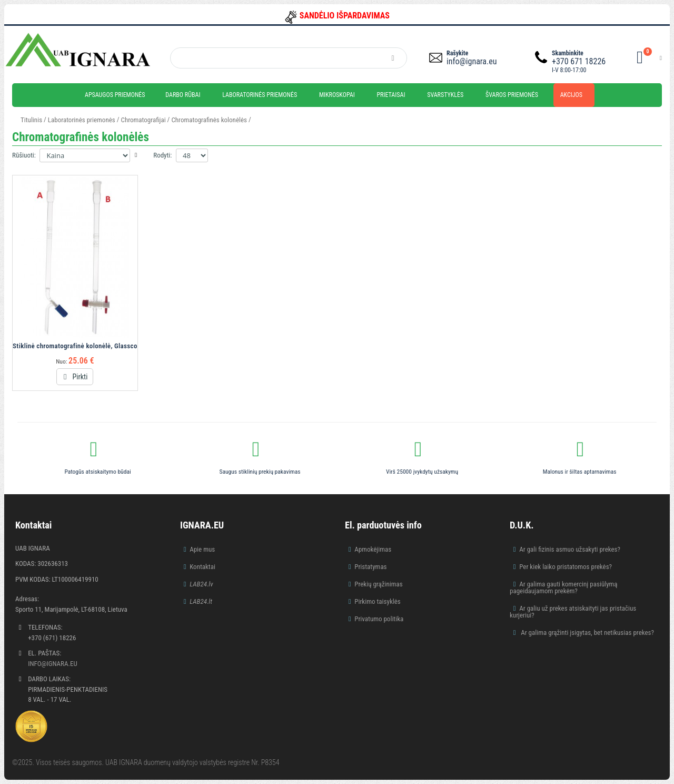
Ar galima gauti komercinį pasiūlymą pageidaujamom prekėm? (564, 587)
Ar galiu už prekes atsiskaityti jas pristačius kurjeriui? (573, 612)
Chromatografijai (143, 120)
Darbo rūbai (183, 95)
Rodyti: (162, 155)
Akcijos (571, 95)
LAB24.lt (201, 601)
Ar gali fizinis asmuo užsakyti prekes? (570, 549)
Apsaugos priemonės (115, 95)
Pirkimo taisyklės (378, 601)
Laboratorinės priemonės (260, 95)
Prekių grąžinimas (379, 584)
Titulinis (31, 120)
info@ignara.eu (472, 61)
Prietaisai (391, 95)
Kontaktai (202, 567)
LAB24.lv (201, 584)
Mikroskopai (337, 95)
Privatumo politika (379, 619)
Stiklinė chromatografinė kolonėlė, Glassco (75, 346)
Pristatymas (370, 567)
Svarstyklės (445, 95)
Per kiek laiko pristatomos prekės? (566, 567)
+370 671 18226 (579, 61)
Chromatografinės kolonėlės (209, 120)
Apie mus (202, 549)
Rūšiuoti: (24, 155)
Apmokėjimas (373, 549)
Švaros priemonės (512, 95)
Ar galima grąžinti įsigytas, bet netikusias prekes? (587, 633)
